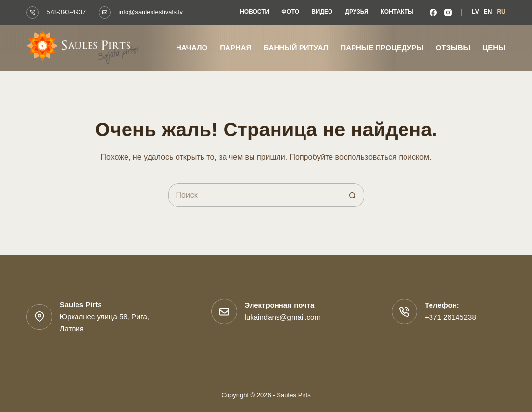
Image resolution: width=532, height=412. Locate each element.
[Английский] (488, 12)
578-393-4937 (66, 12)
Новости (254, 12)
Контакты (397, 12)
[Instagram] (448, 13)
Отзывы (453, 47)
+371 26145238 (450, 317)
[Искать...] (254, 195)
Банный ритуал (296, 47)
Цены (494, 47)
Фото (290, 12)
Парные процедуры (382, 47)
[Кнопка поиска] (353, 195)
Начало (192, 47)
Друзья (356, 12)
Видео (322, 12)
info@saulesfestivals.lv (151, 12)
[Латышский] (475, 12)
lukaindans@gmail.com (283, 317)
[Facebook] (433, 13)
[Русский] (501, 12)
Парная (235, 47)
